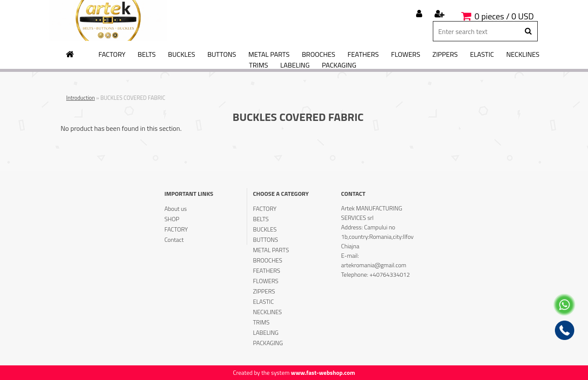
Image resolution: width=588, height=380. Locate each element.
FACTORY (112, 55)
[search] (528, 31)
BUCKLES (182, 55)
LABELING (295, 65)
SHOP (172, 219)
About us (175, 209)
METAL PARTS (269, 55)
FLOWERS (406, 55)
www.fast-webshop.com (323, 372)
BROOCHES (318, 55)
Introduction (81, 98)
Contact (174, 239)
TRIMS (258, 65)
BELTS (147, 55)
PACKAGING (339, 65)
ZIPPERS (445, 55)
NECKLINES (523, 55)
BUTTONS (222, 55)
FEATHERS (363, 55)
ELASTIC (482, 55)
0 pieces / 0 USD (504, 16)
